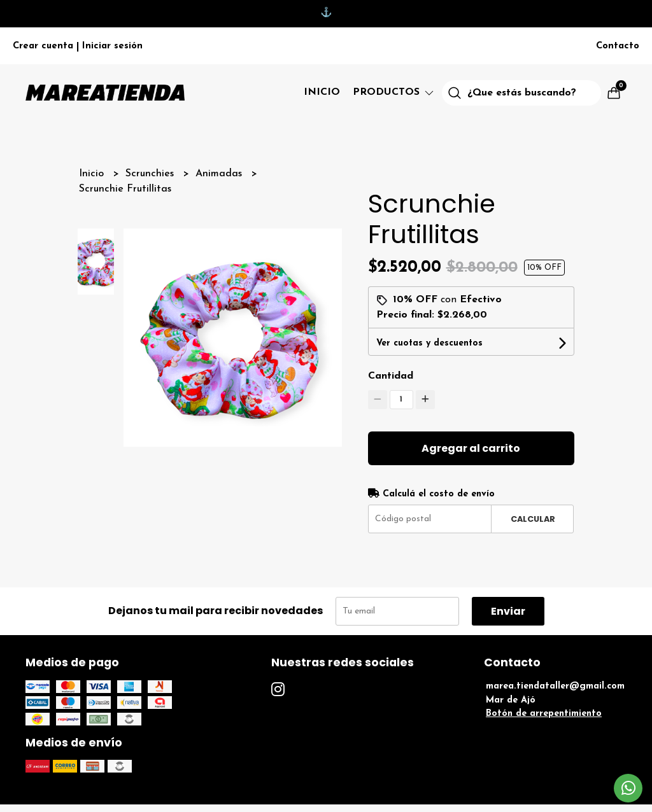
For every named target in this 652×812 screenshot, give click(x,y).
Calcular (533, 519)
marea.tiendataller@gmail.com (555, 686)
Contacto (618, 46)
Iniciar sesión (112, 46)
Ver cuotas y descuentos (429, 343)
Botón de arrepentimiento (544, 714)
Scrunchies (151, 174)
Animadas (220, 174)
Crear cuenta (43, 46)
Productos (394, 92)
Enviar (508, 611)
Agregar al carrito (471, 448)
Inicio (322, 92)
